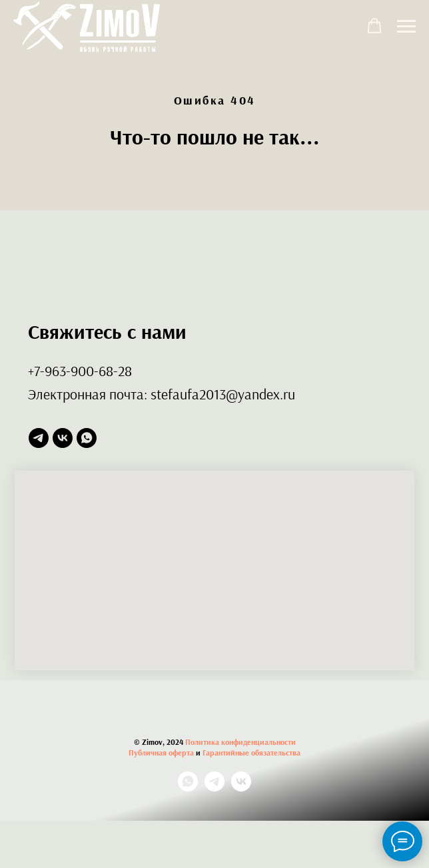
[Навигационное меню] (406, 27)
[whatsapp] (87, 438)
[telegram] (39, 438)
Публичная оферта (161, 753)
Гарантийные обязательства (251, 753)
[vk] (63, 438)
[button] (374, 26)
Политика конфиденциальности (240, 742)
